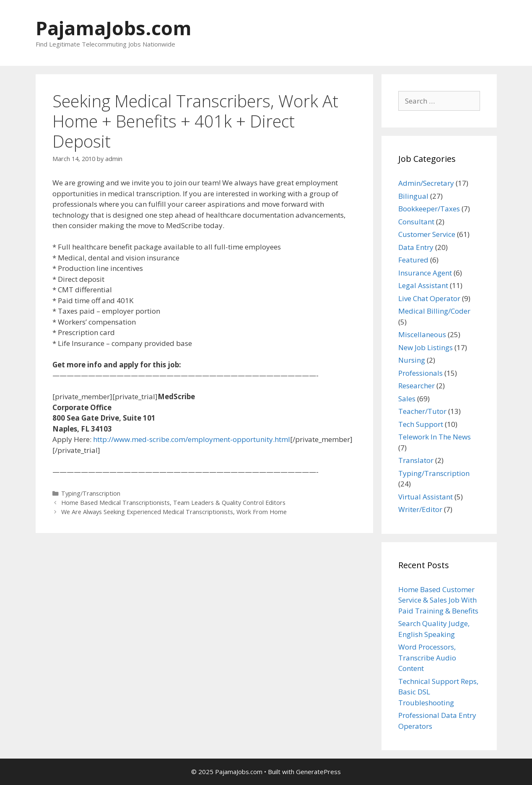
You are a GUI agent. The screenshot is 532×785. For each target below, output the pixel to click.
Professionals (420, 373)
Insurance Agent (425, 273)
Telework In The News (435, 437)
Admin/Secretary (426, 183)
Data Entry (416, 247)
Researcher (417, 386)
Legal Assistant (423, 285)
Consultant (416, 222)
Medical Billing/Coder (434, 311)
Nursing (412, 360)
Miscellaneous (422, 334)
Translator (416, 460)
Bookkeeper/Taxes (429, 209)
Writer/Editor (420, 509)
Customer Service (427, 234)
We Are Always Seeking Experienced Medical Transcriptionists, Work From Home (174, 512)
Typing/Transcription (91, 493)
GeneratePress (318, 772)
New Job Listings (426, 347)
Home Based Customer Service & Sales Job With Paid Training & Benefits (438, 600)
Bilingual (413, 196)
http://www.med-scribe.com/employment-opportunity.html (192, 439)
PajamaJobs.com (114, 28)
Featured (413, 260)
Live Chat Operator (429, 298)
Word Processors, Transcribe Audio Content (427, 658)
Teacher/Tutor (422, 411)
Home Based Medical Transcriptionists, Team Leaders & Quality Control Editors (173, 503)
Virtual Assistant (426, 497)
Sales (407, 399)
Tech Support (421, 424)
